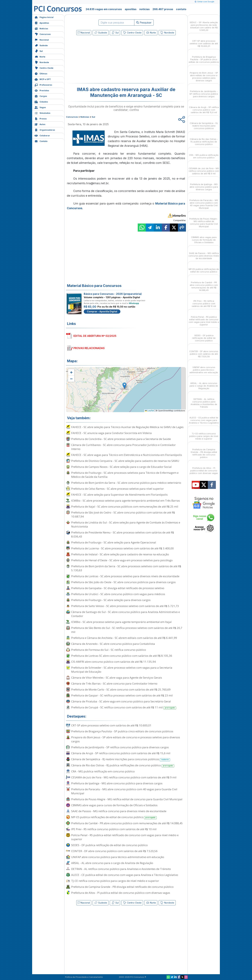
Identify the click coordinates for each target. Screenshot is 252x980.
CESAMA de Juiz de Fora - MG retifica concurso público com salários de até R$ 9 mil (124, 777)
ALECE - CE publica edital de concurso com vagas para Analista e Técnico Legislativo (125, 875)
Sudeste (41, 45)
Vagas (40, 107)
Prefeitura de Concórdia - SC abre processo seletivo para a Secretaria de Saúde (121, 439)
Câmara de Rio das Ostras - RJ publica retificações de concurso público (123, 765)
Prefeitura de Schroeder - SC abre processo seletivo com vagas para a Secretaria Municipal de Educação (122, 670)
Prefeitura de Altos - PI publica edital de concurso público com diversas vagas (121, 893)
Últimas (41, 73)
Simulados (42, 113)
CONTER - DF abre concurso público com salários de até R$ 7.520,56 (114, 851)
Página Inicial (44, 17)
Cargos (41, 96)
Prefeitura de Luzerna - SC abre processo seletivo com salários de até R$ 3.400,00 (122, 548)
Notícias (41, 28)
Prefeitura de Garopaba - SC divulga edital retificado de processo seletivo (118, 588)
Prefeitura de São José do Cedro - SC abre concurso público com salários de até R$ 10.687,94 (123, 514)
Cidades (41, 101)
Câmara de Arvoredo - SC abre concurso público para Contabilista (113, 644)
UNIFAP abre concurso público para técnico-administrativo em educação (118, 857)
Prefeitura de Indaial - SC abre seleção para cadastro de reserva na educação (120, 554)
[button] (71, 372)
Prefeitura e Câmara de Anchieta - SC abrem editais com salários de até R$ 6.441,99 (124, 638)
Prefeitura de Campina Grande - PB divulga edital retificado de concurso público (122, 887)
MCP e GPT (43, 79)
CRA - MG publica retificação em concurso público (103, 771)
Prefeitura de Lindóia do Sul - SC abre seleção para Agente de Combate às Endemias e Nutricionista (126, 524)
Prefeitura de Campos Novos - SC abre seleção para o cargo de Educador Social (121, 467)
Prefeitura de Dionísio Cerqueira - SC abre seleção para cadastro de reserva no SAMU (125, 461)
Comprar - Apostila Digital (102, 311)
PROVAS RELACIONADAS (89, 348)
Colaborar (42, 135)
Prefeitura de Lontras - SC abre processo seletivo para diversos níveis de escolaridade (125, 576)
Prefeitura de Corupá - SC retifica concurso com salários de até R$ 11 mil (124, 707)
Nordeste (42, 62)
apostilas (131, 9)
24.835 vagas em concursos (104, 9)
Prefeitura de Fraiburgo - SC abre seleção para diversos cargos (111, 600)
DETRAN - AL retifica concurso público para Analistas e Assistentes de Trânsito (121, 869)
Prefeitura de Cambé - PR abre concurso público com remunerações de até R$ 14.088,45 (127, 823)
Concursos (43, 34)
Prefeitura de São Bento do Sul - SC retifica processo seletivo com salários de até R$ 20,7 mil (127, 630)
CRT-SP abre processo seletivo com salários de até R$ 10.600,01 (111, 725)
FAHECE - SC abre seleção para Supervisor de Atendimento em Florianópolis (119, 495)
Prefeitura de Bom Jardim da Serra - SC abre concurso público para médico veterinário (126, 483)
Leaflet (150, 411)
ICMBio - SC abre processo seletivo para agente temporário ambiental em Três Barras (126, 501)
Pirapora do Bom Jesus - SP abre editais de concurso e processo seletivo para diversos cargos (126, 739)
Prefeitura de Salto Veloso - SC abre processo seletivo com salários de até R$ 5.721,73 (125, 606)
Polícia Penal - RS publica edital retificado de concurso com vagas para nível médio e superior (125, 837)
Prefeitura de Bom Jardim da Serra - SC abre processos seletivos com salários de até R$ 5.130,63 (126, 568)
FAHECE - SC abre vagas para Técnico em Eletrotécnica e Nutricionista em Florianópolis (127, 455)
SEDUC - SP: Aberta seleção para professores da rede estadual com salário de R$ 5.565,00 (204, 23)
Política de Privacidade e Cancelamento (84, 977)
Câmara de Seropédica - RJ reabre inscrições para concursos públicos (121, 759)
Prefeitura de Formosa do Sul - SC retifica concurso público (109, 650)
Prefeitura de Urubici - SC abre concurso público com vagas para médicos (118, 594)
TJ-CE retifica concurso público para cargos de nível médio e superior (115, 881)
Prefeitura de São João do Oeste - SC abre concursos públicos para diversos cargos (123, 582)
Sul (39, 51)
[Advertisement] (100, 60)
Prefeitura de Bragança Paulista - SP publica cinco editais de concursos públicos (122, 731)
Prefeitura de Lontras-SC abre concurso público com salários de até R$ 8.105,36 (122, 656)
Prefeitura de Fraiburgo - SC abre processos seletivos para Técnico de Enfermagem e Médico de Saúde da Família (125, 475)
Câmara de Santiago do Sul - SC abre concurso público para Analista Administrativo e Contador (126, 614)
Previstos (42, 90)
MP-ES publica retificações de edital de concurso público (114, 817)
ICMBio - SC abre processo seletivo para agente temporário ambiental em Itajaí (121, 622)
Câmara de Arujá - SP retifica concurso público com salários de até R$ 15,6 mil (121, 753)
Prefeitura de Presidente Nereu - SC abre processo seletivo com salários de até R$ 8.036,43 (123, 534)
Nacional (42, 40)
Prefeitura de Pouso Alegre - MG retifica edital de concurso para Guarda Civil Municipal (127, 799)
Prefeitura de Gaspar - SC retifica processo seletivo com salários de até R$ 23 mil (122, 695)
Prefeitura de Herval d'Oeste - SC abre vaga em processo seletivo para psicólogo (122, 560)
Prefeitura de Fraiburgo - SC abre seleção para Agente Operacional (114, 542)
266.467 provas (163, 9)
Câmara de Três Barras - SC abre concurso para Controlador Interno (114, 684)
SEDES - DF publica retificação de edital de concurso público (109, 845)
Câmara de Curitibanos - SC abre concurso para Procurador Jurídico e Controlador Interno (123, 447)
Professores (43, 85)
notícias (144, 9)
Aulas (40, 124)
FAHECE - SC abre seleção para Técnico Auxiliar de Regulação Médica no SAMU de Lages (127, 427)
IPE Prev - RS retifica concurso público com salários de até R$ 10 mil (114, 829)
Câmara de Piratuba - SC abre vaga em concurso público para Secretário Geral (121, 701)
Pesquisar (144, 23)
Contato (41, 141)
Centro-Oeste (44, 68)
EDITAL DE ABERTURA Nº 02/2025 (95, 336)
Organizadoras (45, 130)
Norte (40, 56)
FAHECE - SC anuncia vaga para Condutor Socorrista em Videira (111, 433)
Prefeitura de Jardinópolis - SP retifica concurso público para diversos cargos (120, 747)
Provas (41, 118)
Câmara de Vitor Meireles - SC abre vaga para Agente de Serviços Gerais (117, 678)
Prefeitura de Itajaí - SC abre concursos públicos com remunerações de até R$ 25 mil (125, 506)
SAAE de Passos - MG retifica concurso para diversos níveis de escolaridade (119, 811)
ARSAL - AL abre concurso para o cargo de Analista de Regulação (112, 863)
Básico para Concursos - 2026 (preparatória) (113, 294)
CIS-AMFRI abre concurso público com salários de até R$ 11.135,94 (113, 662)
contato (181, 9)
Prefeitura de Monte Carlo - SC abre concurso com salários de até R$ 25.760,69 (121, 689)
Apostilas (42, 23)
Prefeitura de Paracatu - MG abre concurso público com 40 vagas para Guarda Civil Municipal (124, 791)
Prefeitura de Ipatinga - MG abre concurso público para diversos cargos (117, 783)
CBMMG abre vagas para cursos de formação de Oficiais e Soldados (114, 805)
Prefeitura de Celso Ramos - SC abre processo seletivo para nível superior (117, 489)
